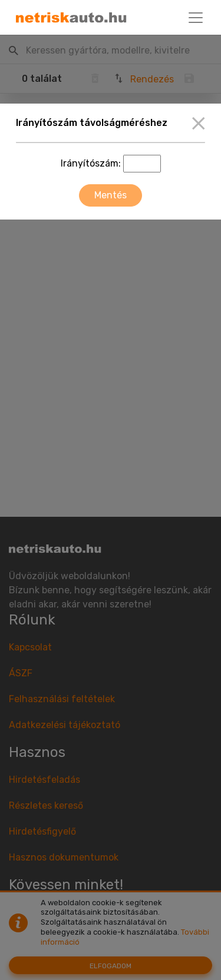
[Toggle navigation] (196, 18)
